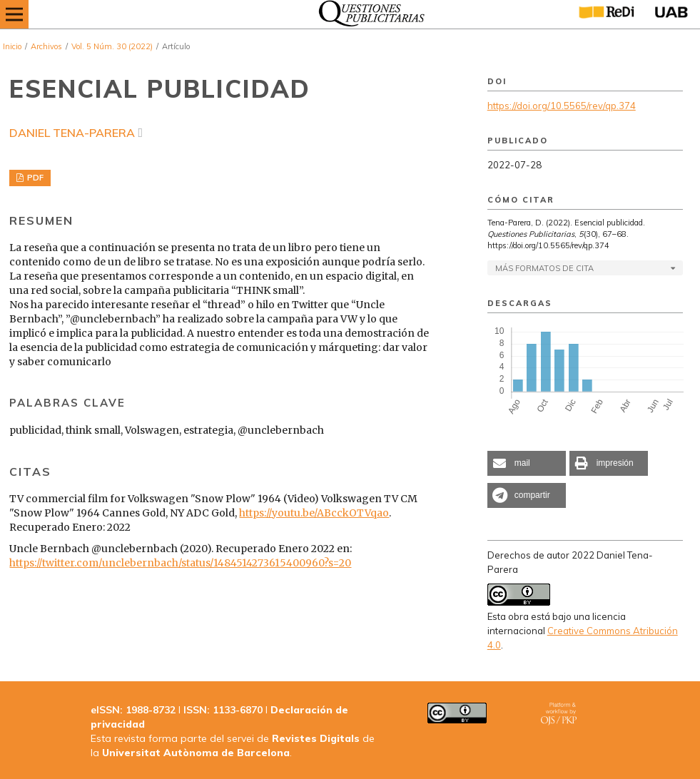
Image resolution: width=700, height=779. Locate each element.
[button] (527, 463)
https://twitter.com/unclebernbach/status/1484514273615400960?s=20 (180, 563)
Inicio (12, 46)
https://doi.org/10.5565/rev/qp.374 (562, 106)
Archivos (46, 46)
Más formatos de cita (544, 268)
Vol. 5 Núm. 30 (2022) (112, 46)
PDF (34, 178)
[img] (368, 14)
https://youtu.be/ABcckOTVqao (314, 513)
